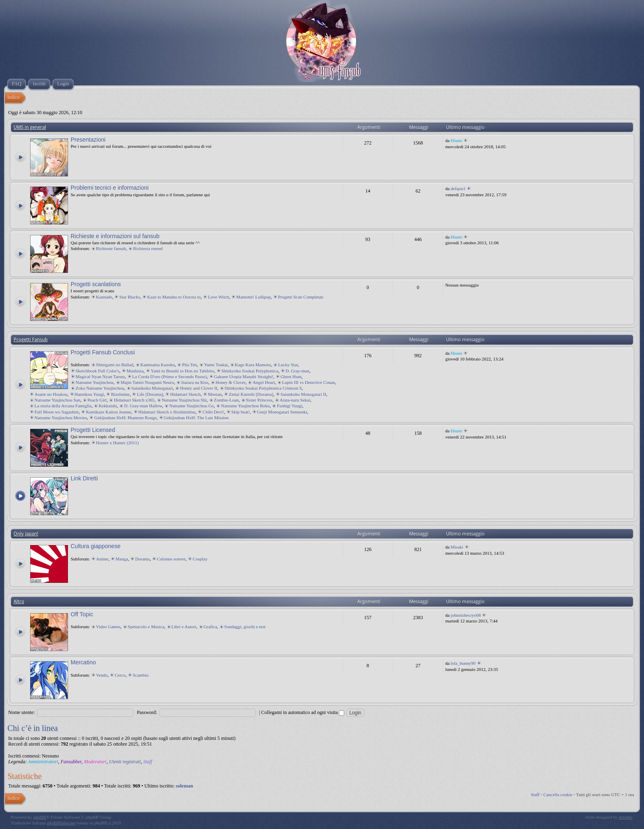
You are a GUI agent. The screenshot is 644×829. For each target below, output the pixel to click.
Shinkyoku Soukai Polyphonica (250, 371)
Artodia (626, 817)
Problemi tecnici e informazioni (110, 188)
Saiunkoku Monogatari (152, 388)
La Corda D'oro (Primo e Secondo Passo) (170, 377)
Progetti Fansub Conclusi (103, 352)
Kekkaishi (108, 406)
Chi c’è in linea (33, 728)
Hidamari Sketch (185, 394)
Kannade (104, 297)
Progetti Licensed (93, 430)
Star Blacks (129, 297)
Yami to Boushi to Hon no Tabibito (182, 371)
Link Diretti (84, 478)
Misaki (457, 547)
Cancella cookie (558, 795)
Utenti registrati (125, 762)
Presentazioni (88, 140)
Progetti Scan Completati (301, 297)
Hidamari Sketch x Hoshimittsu (167, 412)
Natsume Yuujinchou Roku (245, 406)
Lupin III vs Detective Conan (309, 382)
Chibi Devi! (213, 412)
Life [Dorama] (150, 394)
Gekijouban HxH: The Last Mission (196, 418)
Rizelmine (120, 394)
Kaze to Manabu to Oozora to (174, 297)
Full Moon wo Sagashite (57, 412)
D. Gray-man (297, 371)
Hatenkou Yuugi (89, 394)
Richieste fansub (111, 248)
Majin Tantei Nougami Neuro (147, 382)
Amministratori (43, 762)
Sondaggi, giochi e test (245, 627)
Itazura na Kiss (195, 382)
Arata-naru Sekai (295, 400)
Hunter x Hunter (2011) (117, 443)
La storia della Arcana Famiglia (63, 406)
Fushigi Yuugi (290, 406)
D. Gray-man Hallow (143, 406)
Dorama (142, 559)
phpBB (40, 817)
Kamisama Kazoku (158, 365)
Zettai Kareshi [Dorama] (251, 394)
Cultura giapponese (95, 546)
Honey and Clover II (199, 388)
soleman (184, 786)
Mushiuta (135, 371)
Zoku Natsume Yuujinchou (100, 388)
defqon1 (458, 188)
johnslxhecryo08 (466, 615)
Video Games (108, 627)
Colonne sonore (171, 559)
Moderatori (95, 762)
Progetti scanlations (96, 284)
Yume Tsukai (216, 365)
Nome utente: (22, 712)
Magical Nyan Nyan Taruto (100, 377)
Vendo (102, 675)
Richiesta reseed (148, 248)
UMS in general (30, 127)
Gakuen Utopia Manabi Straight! (244, 377)
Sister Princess (259, 400)
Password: (147, 712)
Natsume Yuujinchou (94, 382)
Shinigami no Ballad (115, 365)
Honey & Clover (231, 382)
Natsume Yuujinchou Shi (184, 400)
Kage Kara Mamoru (253, 365)
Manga (122, 559)
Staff (148, 762)
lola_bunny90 (463, 663)
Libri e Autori (184, 627)
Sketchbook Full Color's (98, 371)
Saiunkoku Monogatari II (303, 394)
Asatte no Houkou (51, 394)
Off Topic (82, 614)
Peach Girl (97, 400)
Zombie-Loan (226, 400)
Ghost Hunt (291, 377)
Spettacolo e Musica (146, 627)
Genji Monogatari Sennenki (282, 412)
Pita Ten (189, 365)
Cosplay (200, 559)
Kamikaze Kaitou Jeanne (108, 412)
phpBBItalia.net (61, 823)
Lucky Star (288, 365)
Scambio (141, 675)
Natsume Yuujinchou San (57, 400)
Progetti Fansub (31, 340)
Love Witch (218, 297)
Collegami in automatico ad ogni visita (303, 712)
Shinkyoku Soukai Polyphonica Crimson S (263, 388)
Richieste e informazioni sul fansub (115, 236)
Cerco (120, 675)
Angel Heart (264, 382)
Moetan (215, 394)
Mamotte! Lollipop (253, 297)
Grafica (210, 627)
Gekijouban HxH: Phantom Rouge (125, 418)
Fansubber (71, 762)
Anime (102, 559)
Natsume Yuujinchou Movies (61, 418)
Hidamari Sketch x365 (134, 400)
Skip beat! (240, 412)
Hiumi (456, 140)
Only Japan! (26, 534)
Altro (19, 602)
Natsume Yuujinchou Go (191, 406)
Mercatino (83, 662)
